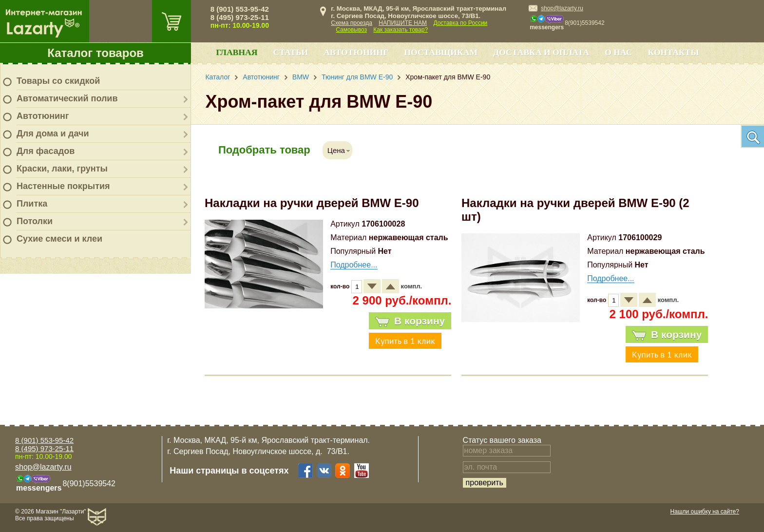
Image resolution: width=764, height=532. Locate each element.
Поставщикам (441, 52)
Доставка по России (460, 23)
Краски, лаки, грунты (62, 169)
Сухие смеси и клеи (59, 239)
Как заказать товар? (401, 30)
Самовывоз (351, 30)
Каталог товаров (95, 53)
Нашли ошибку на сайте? (705, 512)
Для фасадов (46, 151)
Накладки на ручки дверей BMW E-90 (312, 203)
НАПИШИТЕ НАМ (403, 23)
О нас (618, 52)
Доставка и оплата (541, 52)
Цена (336, 150)
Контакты (674, 52)
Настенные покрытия (63, 186)
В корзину (410, 321)
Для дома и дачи (53, 133)
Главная (237, 52)
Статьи (290, 52)
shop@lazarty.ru (562, 8)
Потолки (35, 221)
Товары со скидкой (58, 81)
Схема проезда (352, 23)
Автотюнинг (43, 116)
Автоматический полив (67, 98)
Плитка (32, 204)
